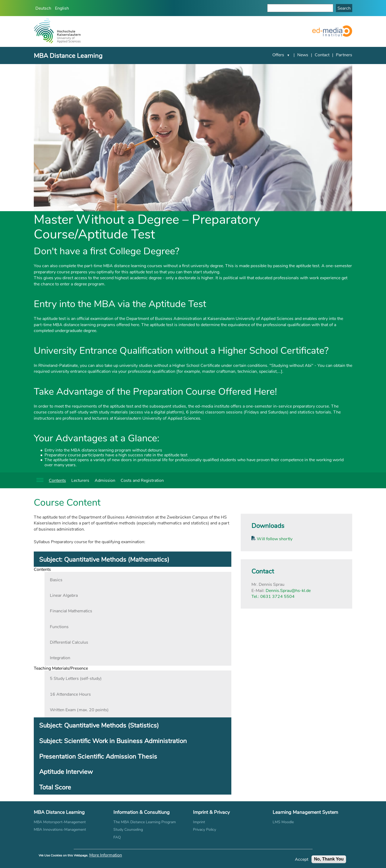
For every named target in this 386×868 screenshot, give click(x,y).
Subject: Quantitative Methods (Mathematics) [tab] (104, 559)
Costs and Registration (142, 480)
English (62, 8)
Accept (302, 860)
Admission (105, 480)
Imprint (199, 822)
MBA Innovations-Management (60, 829)
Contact (322, 55)
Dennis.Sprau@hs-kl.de (288, 590)
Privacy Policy (205, 829)
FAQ (117, 837)
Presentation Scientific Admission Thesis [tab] (98, 756)
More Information (106, 856)
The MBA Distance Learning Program (145, 822)
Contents (57, 480)
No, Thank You (329, 860)
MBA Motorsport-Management (60, 822)
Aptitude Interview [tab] (66, 771)
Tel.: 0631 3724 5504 (273, 596)
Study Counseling (128, 829)
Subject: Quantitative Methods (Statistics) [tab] (99, 725)
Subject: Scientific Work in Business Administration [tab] (113, 741)
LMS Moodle (283, 822)
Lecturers (80, 480)
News (303, 55)
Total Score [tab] (55, 787)
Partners (344, 55)
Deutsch (43, 8)
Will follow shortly (274, 539)
